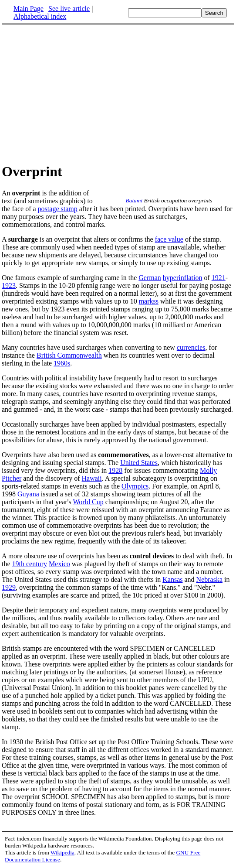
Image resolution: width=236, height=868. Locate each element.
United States (139, 463)
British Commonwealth (69, 355)
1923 (9, 285)
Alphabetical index (40, 16)
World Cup (88, 502)
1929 (9, 587)
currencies (191, 347)
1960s (62, 363)
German (150, 278)
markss (149, 301)
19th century (30, 564)
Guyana (28, 494)
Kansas (172, 579)
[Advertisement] (75, 93)
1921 (219, 278)
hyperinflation (183, 278)
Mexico (59, 564)
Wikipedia (62, 853)
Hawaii (92, 478)
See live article (69, 9)
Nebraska (209, 579)
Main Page (29, 9)
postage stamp (58, 209)
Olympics (135, 486)
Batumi (134, 200)
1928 (115, 470)
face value (169, 239)
